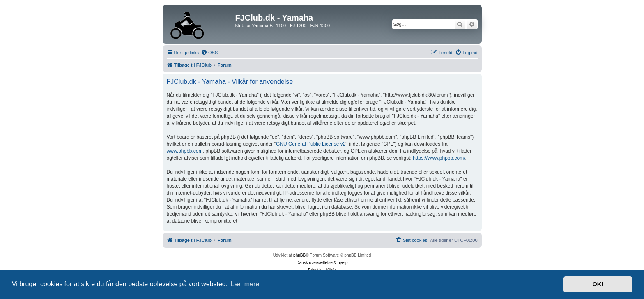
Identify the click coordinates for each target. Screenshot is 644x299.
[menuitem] (209, 53)
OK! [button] (598, 284)
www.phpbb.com (185, 151)
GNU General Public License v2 (311, 144)
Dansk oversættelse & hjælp (322, 263)
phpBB (299, 255)
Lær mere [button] (245, 284)
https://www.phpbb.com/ (439, 158)
